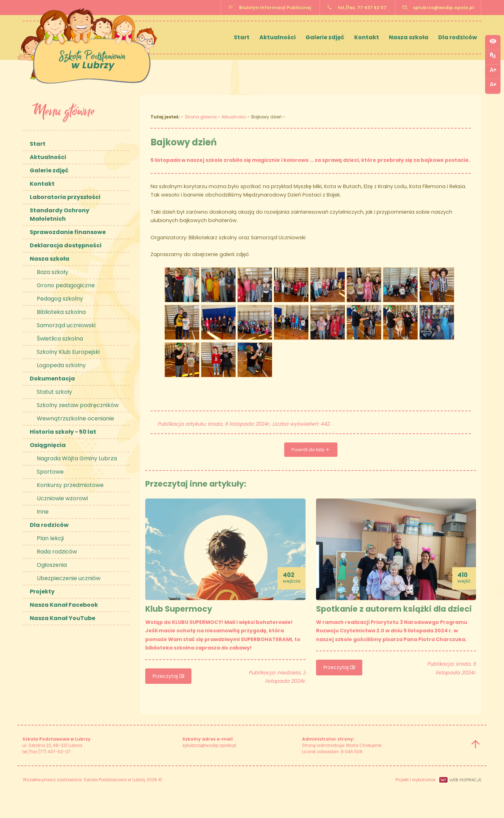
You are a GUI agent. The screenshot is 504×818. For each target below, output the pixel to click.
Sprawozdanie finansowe (68, 232)
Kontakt (367, 37)
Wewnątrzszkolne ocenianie (75, 418)
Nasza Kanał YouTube (62, 618)
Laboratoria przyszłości (65, 197)
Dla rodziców (458, 37)
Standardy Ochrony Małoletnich (59, 215)
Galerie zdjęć (325, 37)
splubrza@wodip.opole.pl (443, 8)
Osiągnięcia (48, 445)
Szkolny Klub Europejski (68, 352)
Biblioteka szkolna (61, 312)
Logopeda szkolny (61, 365)
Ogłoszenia (52, 565)
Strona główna (201, 117)
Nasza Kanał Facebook (64, 605)
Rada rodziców (57, 552)
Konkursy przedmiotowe (70, 485)
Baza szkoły (52, 272)
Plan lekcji (50, 538)
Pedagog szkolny (60, 299)
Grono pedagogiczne (66, 285)
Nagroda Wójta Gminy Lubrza (77, 458)
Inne (43, 512)
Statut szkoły (54, 392)
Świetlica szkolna (60, 339)
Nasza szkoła (409, 37)
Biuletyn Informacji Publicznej (275, 8)
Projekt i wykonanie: (438, 780)
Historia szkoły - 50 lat (63, 432)
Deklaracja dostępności (66, 245)
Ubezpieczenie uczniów (69, 578)
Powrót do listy (311, 450)
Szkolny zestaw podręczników (78, 405)
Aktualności (278, 37)
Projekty (42, 592)
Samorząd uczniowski (66, 325)
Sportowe (50, 472)
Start (242, 37)
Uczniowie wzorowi (62, 498)
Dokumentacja (52, 379)
